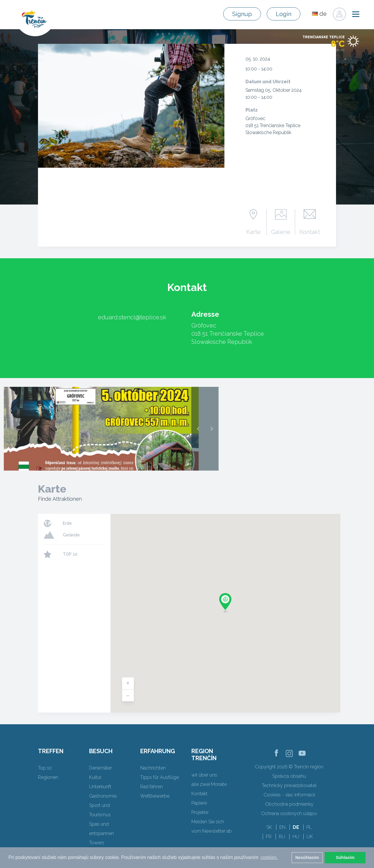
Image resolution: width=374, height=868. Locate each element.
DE (296, 827)
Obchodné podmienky (289, 804)
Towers (97, 843)
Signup (242, 14)
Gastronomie (103, 796)
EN (282, 827)
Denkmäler (101, 768)
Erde (67, 523)
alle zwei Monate (209, 784)
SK (269, 827)
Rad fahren (151, 787)
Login (284, 14)
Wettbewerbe (155, 796)
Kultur (95, 777)
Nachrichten (153, 768)
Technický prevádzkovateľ (289, 785)
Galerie (281, 232)
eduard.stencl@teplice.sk (132, 317)
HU (296, 837)
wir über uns (204, 775)
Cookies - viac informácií (289, 795)
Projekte (200, 812)
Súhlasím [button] (345, 857)
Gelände (71, 535)
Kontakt (310, 232)
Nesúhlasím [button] (307, 857)
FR (269, 837)
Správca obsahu (289, 776)
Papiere (199, 803)
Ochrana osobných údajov (289, 814)
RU (282, 837)
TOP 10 (70, 554)
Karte (253, 232)
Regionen (48, 777)
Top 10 (45, 768)
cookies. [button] (269, 857)
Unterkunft (100, 787)
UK (310, 837)
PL (309, 827)
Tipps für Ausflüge (160, 777)
